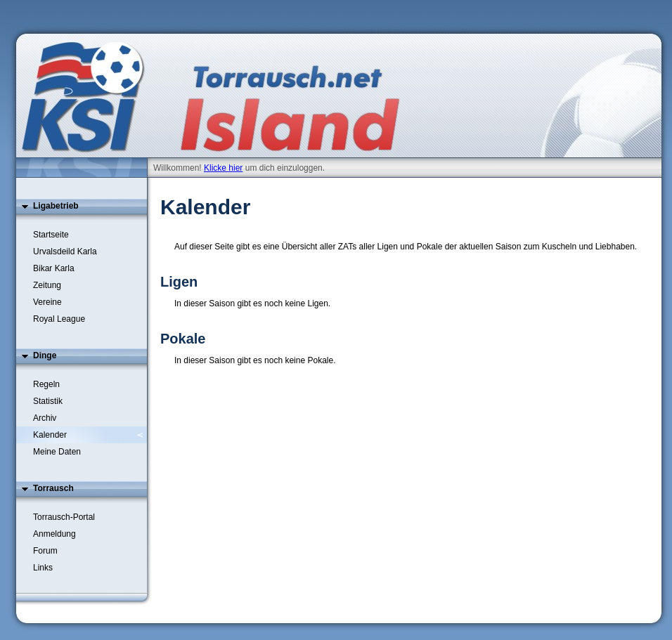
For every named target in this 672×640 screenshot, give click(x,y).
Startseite (51, 235)
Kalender (50, 435)
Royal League (59, 319)
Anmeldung (54, 534)
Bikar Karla (54, 268)
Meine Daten (57, 452)
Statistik (48, 401)
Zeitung (47, 285)
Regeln (46, 384)
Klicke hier (223, 168)
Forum (45, 551)
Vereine (47, 302)
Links (43, 568)
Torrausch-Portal (64, 517)
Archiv (45, 418)
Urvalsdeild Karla (65, 252)
